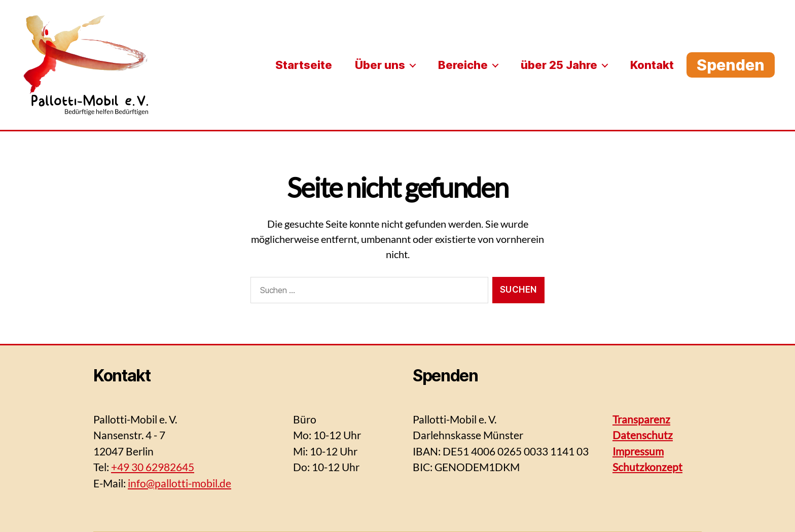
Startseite (304, 65)
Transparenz (641, 419)
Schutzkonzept (647, 467)
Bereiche (463, 65)
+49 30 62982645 (153, 467)
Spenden (731, 65)
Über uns (380, 65)
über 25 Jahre (559, 65)
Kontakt (652, 65)
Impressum (638, 451)
